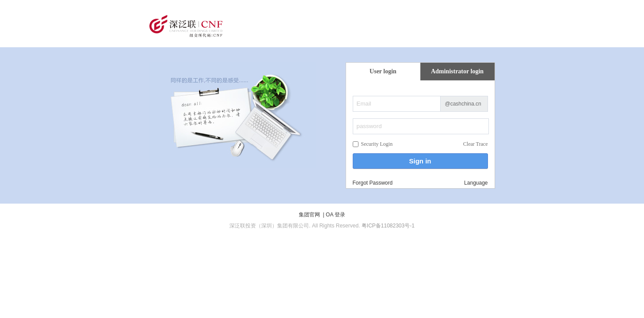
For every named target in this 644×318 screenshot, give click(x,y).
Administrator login (457, 71)
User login (383, 71)
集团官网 (309, 215)
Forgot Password (373, 183)
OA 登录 (335, 215)
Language (476, 183)
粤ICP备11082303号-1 (388, 226)
